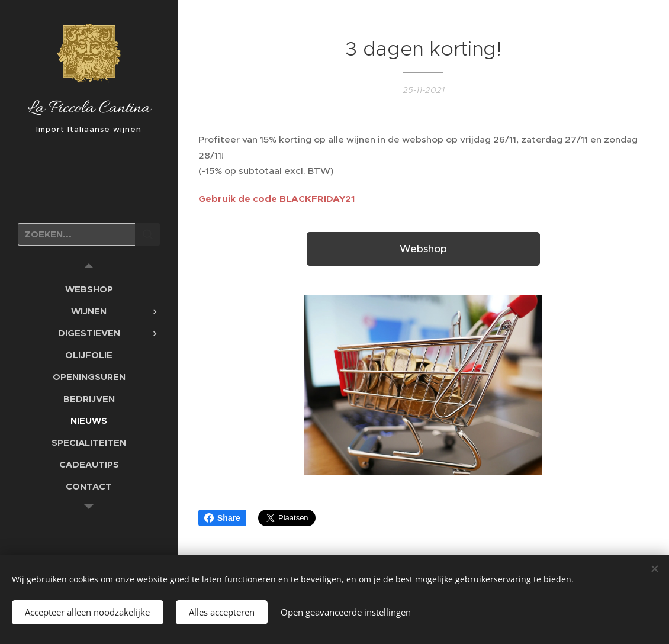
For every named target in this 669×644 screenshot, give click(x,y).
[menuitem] (89, 289)
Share (222, 518)
